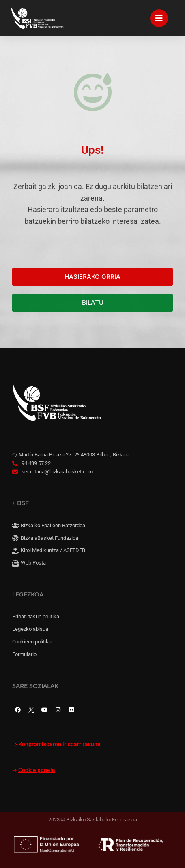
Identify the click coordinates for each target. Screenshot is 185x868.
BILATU (93, 302)
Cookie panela (37, 770)
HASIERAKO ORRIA (92, 277)
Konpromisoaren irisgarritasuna (59, 744)
